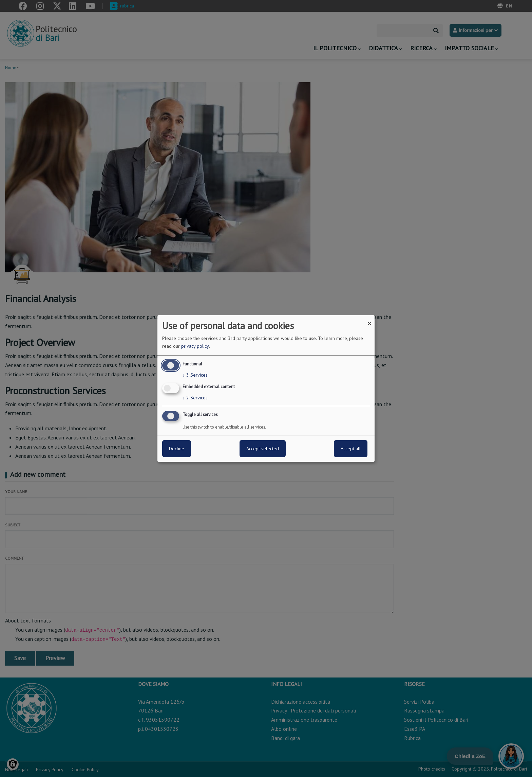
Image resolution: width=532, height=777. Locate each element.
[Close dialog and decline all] (369, 319)
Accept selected (263, 449)
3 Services (195, 375)
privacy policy (195, 346)
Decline (177, 449)
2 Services (195, 398)
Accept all (351, 449)
